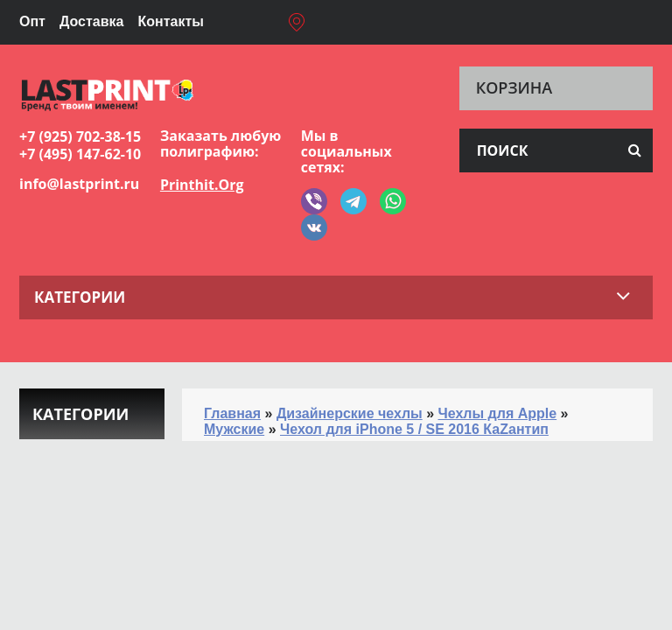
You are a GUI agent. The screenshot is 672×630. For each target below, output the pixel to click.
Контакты (170, 21)
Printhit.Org (202, 185)
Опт (32, 21)
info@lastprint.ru (79, 184)
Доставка (92, 21)
